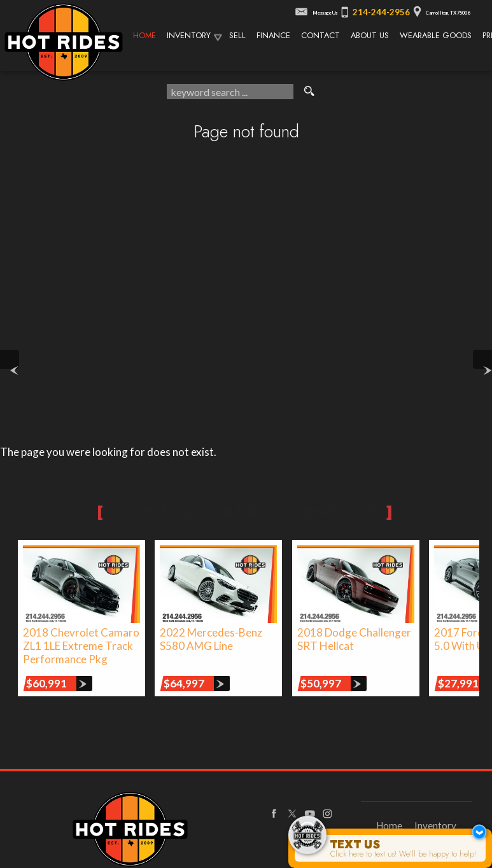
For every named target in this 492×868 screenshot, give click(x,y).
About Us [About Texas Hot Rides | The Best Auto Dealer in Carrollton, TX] (370, 35)
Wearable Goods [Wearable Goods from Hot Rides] (436, 35)
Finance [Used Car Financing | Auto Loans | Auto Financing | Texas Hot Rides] (273, 35)
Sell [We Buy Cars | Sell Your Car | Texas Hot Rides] (237, 35)
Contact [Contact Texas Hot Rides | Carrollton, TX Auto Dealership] (320, 35)
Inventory (189, 35)
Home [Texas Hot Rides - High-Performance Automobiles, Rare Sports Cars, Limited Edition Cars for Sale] (144, 35)
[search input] (230, 92)
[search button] (309, 92)
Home (389, 825)
